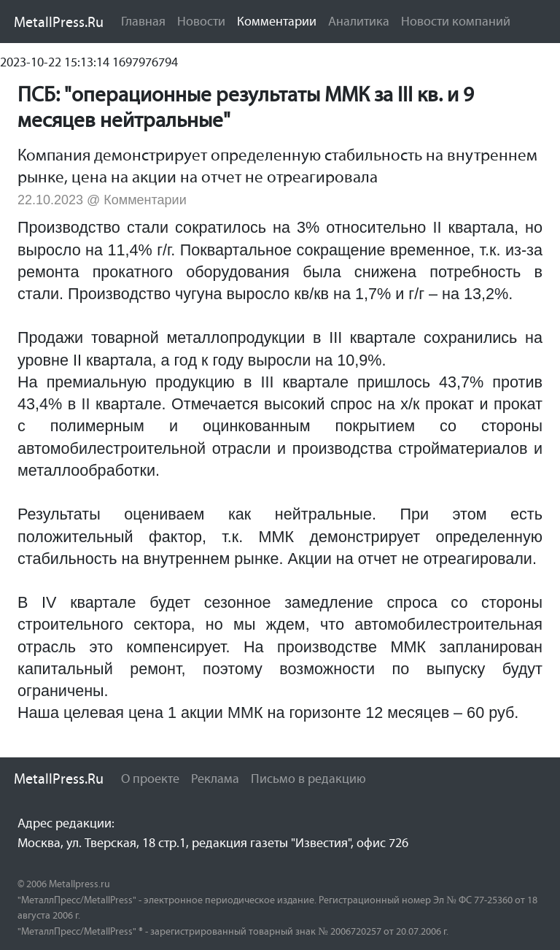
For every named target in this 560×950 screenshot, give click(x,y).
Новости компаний (456, 21)
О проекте (150, 779)
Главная (143, 21)
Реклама (215, 779)
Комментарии (280, 20)
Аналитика (359, 21)
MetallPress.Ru (59, 22)
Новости (201, 21)
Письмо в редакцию (308, 779)
